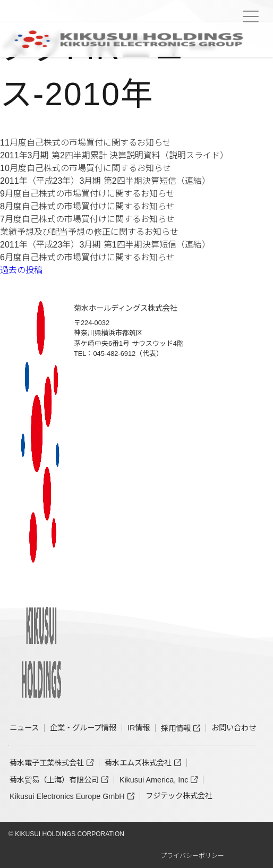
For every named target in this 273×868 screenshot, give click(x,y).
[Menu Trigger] (251, 16)
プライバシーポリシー (192, 856)
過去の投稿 (21, 270)
